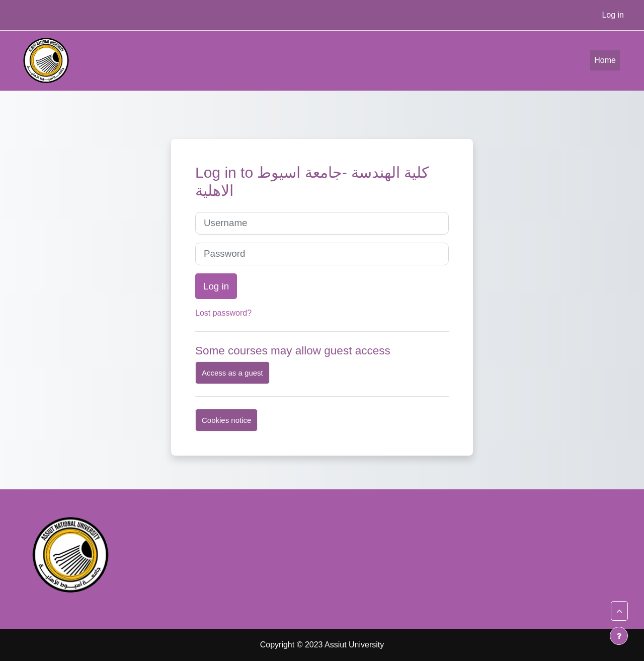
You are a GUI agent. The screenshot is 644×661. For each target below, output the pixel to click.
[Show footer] (619, 636)
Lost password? (223, 313)
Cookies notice (226, 420)
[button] (619, 611)
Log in (613, 15)
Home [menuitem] (605, 60)
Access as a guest (232, 373)
